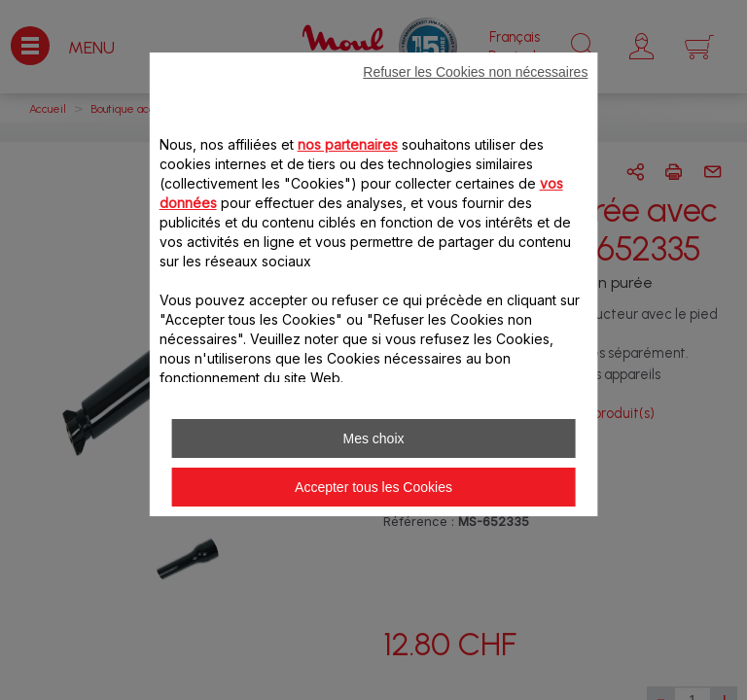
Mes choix (373, 438)
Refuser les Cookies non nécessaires (475, 72)
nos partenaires (348, 144)
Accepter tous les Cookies (373, 487)
